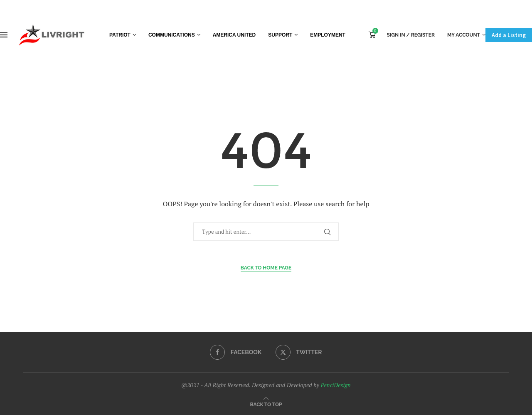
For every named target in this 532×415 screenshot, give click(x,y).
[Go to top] (266, 404)
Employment (328, 35)
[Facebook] (236, 352)
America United (234, 35)
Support (280, 35)
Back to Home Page (266, 268)
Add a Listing (509, 35)
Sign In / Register (411, 35)
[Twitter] (299, 352)
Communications (172, 35)
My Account (464, 35)
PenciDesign (335, 385)
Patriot (120, 35)
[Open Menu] (4, 35)
